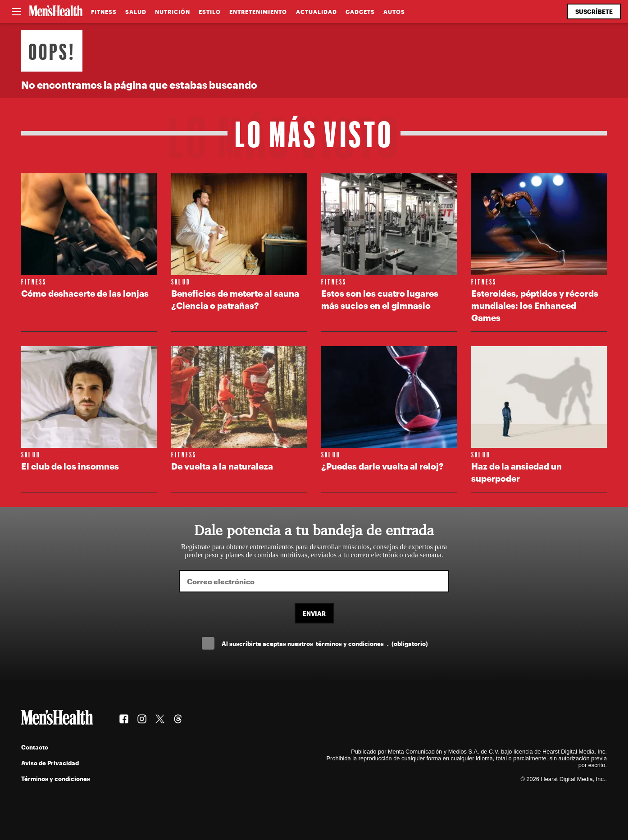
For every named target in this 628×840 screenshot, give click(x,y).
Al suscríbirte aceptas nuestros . (325, 644)
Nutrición (173, 12)
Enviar (314, 613)
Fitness (104, 12)
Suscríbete (594, 11)
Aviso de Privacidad (50, 763)
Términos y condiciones (56, 779)
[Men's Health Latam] (56, 12)
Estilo (210, 12)
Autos (394, 12)
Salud (136, 12)
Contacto (35, 747)
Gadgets (360, 12)
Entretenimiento (258, 12)
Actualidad (316, 12)
